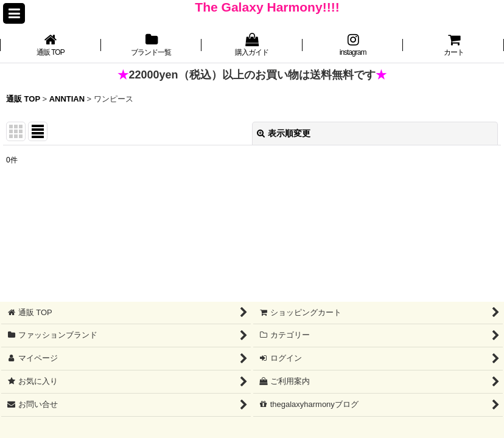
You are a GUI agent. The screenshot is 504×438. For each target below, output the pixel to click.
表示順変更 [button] (284, 133)
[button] (14, 13)
